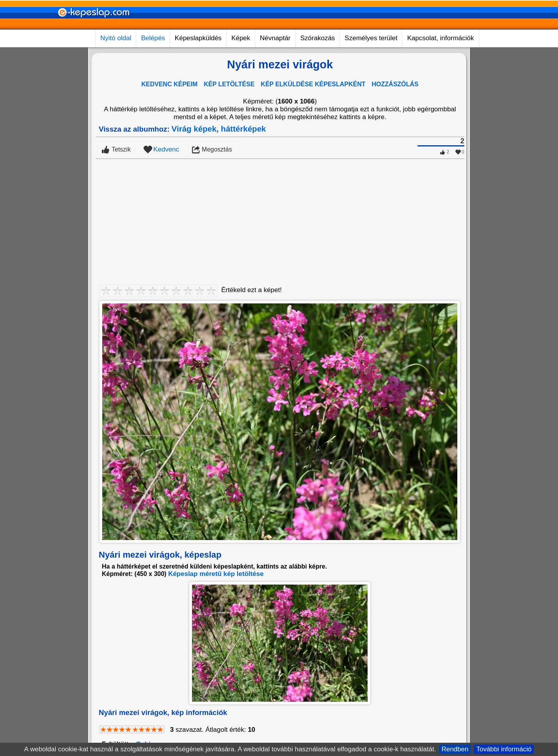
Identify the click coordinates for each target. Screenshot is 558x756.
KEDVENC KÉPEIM (169, 84)
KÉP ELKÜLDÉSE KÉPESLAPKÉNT (313, 84)
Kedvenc (166, 149)
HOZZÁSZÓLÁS (395, 84)
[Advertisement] (280, 218)
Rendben (455, 749)
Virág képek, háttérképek (219, 129)
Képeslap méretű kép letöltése (216, 574)
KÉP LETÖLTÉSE (229, 84)
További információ (504, 749)
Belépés (153, 38)
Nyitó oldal (116, 38)
